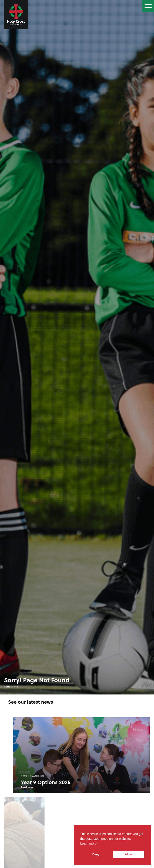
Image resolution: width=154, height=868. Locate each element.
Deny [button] (96, 854)
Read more (44, 787)
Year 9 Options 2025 (63, 782)
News (41, 776)
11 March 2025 (54, 776)
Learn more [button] (88, 843)
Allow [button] (129, 854)
